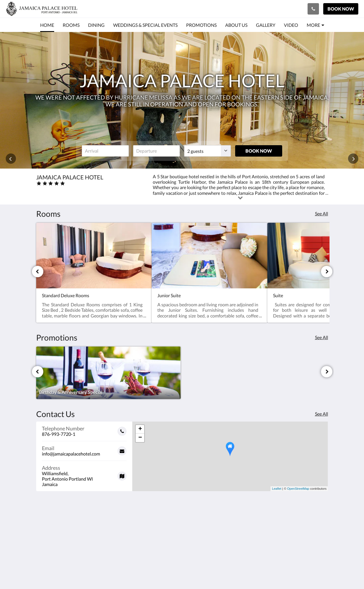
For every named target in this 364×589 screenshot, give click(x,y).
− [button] (140, 438)
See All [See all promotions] (322, 337)
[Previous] (38, 272)
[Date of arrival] (105, 151)
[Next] (327, 272)
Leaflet (277, 489)
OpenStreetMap (298, 489)
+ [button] (140, 429)
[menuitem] (47, 25)
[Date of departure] (156, 151)
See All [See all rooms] (322, 213)
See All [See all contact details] (322, 414)
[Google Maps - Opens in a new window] (84, 474)
